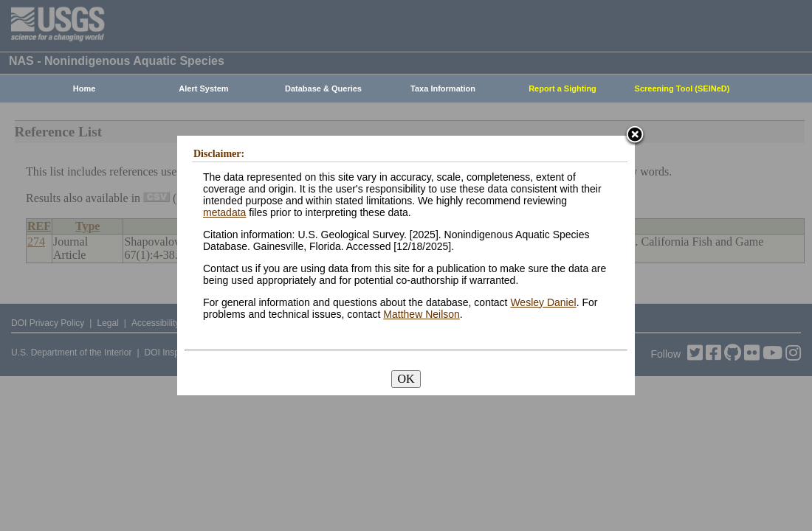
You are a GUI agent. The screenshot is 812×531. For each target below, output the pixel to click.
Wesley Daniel (543, 302)
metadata (224, 212)
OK (406, 379)
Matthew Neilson (422, 314)
